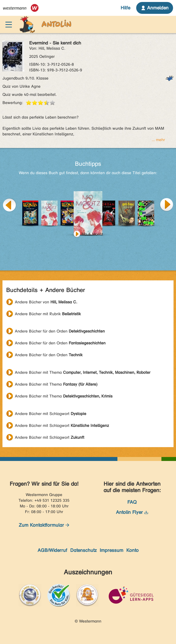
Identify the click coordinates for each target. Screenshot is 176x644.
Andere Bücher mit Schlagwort (51, 414)
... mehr (158, 140)
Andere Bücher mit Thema (83, 372)
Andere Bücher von (46, 302)
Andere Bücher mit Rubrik (48, 314)
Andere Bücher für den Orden (60, 331)
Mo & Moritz (92, 234)
